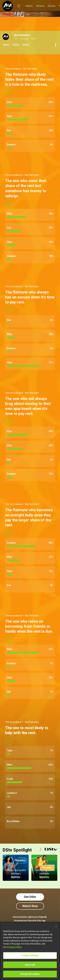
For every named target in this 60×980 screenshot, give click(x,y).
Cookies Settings (30, 955)
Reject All (30, 965)
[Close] (56, 926)
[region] (30, 951)
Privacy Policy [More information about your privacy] (14, 947)
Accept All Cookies (30, 974)
